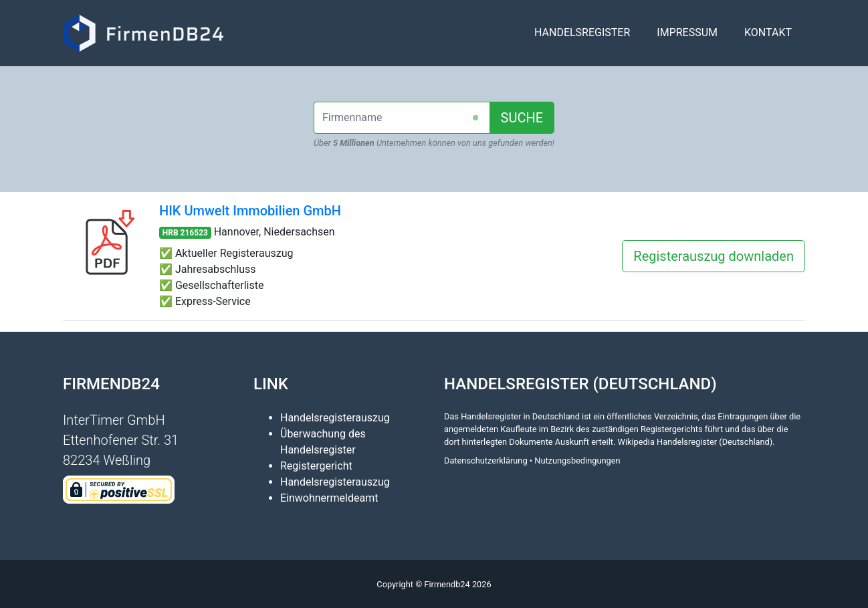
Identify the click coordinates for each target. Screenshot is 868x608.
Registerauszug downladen (714, 256)
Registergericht (316, 466)
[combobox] (402, 118)
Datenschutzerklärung (486, 461)
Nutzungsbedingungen (577, 461)
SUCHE (522, 118)
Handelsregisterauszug (335, 418)
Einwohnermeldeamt (329, 498)
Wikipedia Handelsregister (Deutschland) (695, 442)
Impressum (687, 38)
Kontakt (768, 38)
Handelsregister (582, 38)
